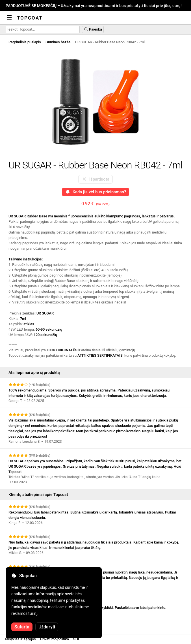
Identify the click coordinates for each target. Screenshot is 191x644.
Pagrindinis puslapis (25, 42)
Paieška (93, 29)
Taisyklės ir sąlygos (20, 639)
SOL (77, 639)
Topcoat (30, 18)
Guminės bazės (58, 42)
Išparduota (95, 179)
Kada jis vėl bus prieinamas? (95, 192)
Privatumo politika (55, 639)
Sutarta (22, 627)
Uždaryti (47, 627)
